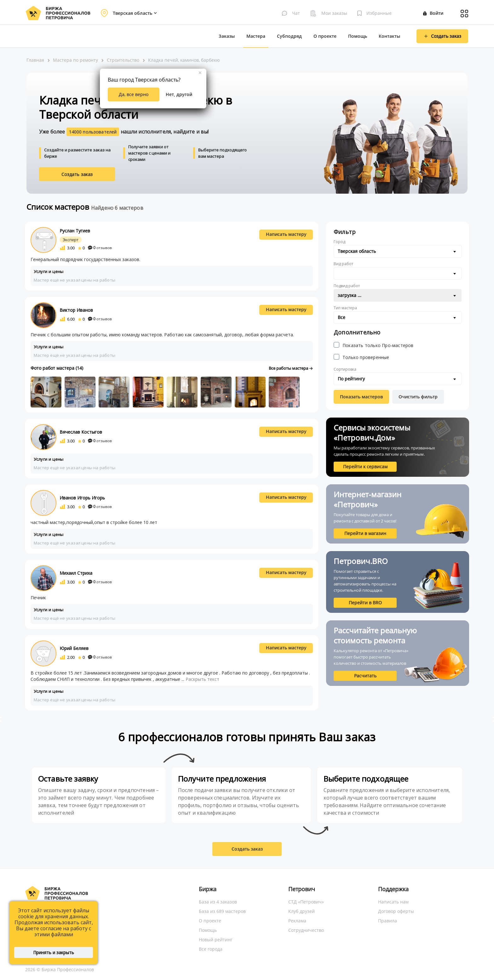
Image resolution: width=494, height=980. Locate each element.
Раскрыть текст (202, 679)
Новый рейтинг (216, 940)
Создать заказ (77, 174)
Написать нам (393, 902)
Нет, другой (179, 94)
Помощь (358, 36)
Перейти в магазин (365, 533)
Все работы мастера (291, 368)
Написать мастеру (286, 234)
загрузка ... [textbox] (350, 295)
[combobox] (398, 251)
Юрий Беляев (74, 648)
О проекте (325, 36)
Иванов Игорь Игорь (82, 498)
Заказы (227, 36)
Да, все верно (134, 94)
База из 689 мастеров (222, 911)
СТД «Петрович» (306, 902)
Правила (388, 921)
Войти (433, 13)
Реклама (297, 921)
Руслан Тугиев (75, 231)
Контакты (389, 36)
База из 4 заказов (218, 902)
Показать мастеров (361, 397)
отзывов (100, 248)
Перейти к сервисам (365, 467)
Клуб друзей (302, 911)
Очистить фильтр (418, 397)
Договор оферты (396, 911)
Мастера (256, 36)
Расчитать (365, 676)
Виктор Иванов (76, 310)
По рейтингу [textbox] (351, 379)
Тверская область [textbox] (357, 251)
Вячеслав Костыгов (81, 432)
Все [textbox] (342, 317)
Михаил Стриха (76, 573)
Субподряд (289, 36)
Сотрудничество (306, 930)
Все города (211, 949)
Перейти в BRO (365, 603)
